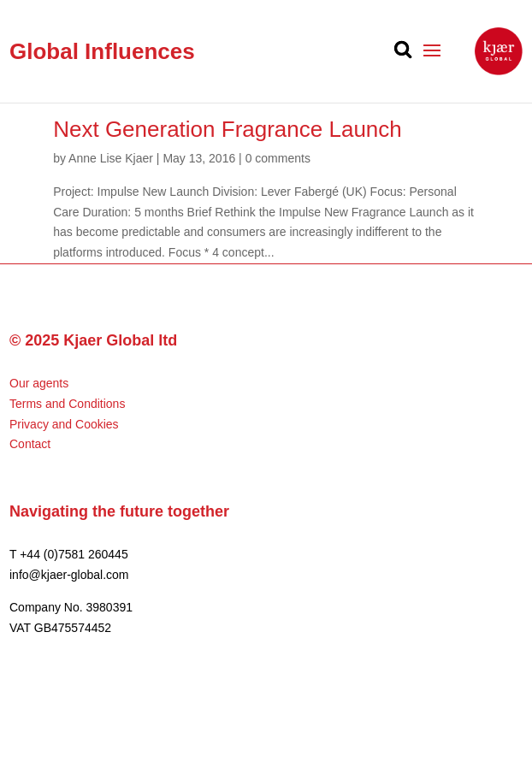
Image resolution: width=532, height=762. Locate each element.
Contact (30, 444)
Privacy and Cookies (64, 424)
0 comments (278, 158)
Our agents (39, 383)
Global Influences (102, 51)
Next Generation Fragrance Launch (228, 129)
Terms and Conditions (67, 404)
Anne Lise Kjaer (111, 158)
